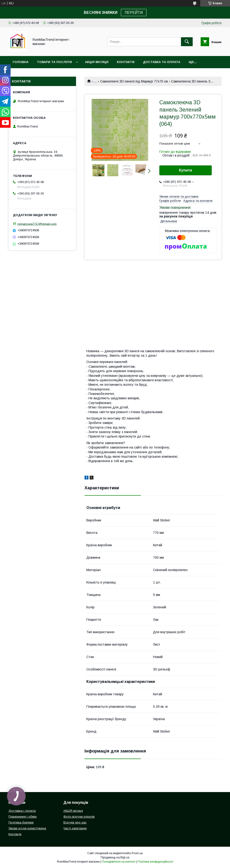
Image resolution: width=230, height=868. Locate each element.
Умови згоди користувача (27, 828)
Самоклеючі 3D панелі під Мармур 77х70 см (134, 81)
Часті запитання (75, 828)
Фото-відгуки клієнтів (79, 817)
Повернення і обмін (23, 817)
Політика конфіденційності (155, 862)
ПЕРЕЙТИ (134, 13)
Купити (186, 170)
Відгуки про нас (75, 822)
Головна (21, 62)
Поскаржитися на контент (119, 862)
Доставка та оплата (162, 62)
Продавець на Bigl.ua (115, 857)
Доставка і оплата (22, 811)
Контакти (126, 62)
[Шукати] (187, 42)
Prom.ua (137, 853)
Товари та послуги (54, 62)
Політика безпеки (21, 822)
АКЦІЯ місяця (97, 62)
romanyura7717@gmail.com (37, 224)
